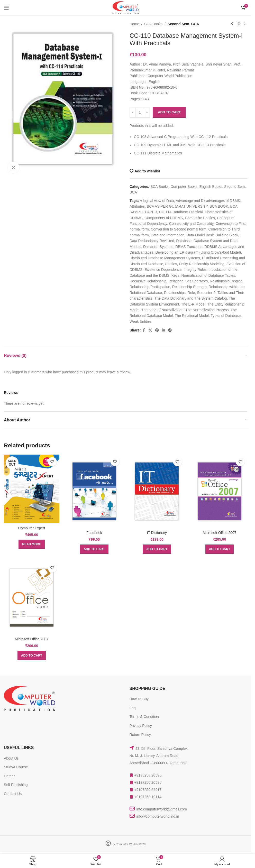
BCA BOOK (219, 206)
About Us (11, 758)
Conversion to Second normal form (178, 229)
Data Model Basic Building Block (212, 235)
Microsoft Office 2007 (220, 532)
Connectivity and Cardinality (191, 224)
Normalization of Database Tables (208, 275)
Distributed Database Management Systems (165, 258)
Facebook (94, 532)
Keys (175, 275)
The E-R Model (193, 304)
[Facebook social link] (144, 330)
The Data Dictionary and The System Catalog (191, 298)
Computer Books (184, 187)
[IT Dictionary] (157, 491)
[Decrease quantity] (133, 112)
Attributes (137, 206)
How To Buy (139, 698)
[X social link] (150, 330)
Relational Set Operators (188, 281)
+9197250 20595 (148, 782)
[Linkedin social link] (163, 330)
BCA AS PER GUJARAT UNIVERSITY (177, 206)
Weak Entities (140, 321)
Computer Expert (31, 527)
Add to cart (169, 112)
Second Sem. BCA (183, 24)
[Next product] (244, 24)
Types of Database (226, 316)
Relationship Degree (226, 281)
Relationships (175, 293)
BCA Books (153, 24)
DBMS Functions (189, 247)
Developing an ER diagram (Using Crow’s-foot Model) (198, 252)
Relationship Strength (189, 287)
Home (134, 24)
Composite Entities (200, 218)
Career (9, 775)
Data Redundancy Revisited (152, 241)
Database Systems (158, 247)
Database (184, 241)
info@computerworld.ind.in (158, 816)
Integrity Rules (195, 270)
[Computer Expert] (31, 489)
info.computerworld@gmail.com (162, 809)
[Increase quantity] (147, 112)
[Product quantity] (140, 112)
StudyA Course (16, 767)
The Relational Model (192, 316)
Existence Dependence (163, 270)
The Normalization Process (207, 310)
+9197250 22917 (148, 789)
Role (191, 293)
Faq (133, 707)
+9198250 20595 (148, 775)
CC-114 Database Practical (181, 212)
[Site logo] (126, 7)
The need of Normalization (162, 310)
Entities (171, 264)
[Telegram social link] (170, 330)
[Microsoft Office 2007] (220, 491)
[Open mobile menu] (6, 8)
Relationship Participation (150, 287)
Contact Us (13, 793)
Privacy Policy (141, 725)
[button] (94, 549)
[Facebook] (94, 491)
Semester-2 (206, 293)
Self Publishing (16, 784)
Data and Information (167, 235)
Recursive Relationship (148, 281)
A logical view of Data (157, 201)
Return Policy (140, 734)
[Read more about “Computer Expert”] (31, 544)
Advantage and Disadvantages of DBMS (208, 201)
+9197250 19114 (148, 796)
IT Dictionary (157, 532)
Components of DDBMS (164, 218)
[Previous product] (232, 24)
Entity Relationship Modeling (202, 264)
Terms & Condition (144, 716)
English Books (211, 187)
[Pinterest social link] (157, 330)
